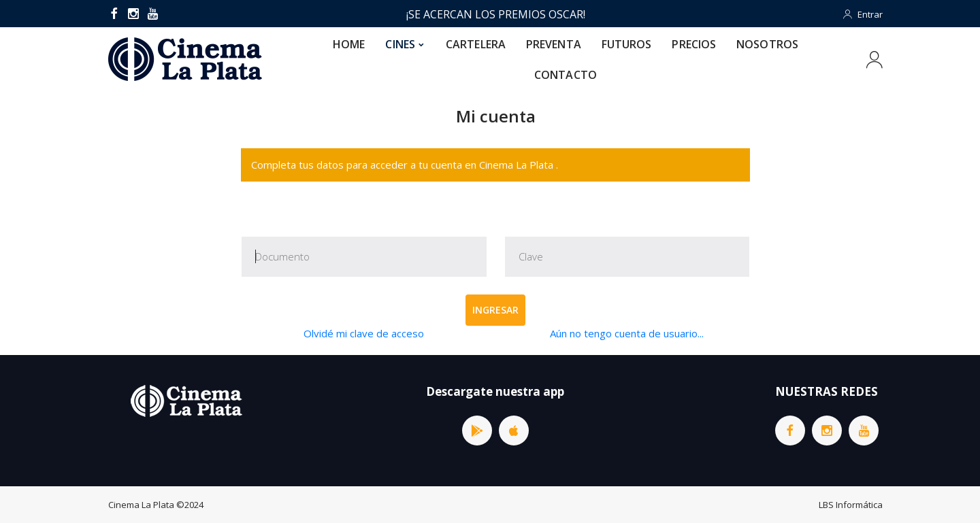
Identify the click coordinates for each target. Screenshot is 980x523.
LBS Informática (851, 505)
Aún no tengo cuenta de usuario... (627, 333)
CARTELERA (476, 44)
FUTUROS (627, 44)
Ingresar (495, 310)
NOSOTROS (767, 44)
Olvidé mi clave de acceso (364, 333)
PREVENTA (554, 44)
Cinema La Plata (141, 505)
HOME (349, 44)
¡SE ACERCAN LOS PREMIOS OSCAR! (496, 14)
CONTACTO (566, 75)
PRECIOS (694, 44)
